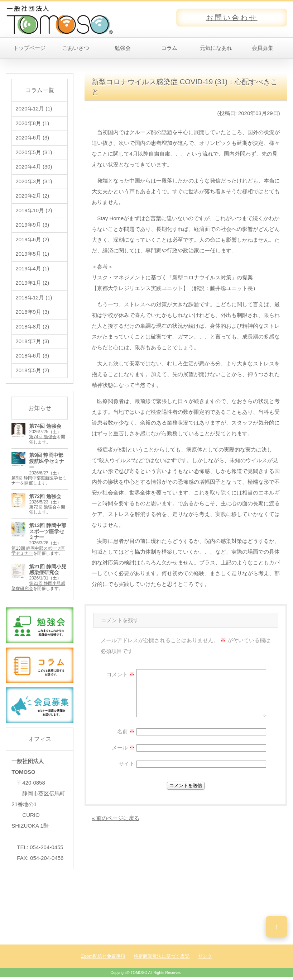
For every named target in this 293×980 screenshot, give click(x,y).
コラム (169, 48)
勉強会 (123, 48)
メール (123, 747)
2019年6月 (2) (32, 241)
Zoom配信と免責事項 (103, 959)
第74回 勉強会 (43, 440)
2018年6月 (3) (32, 359)
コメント (121, 674)
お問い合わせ (232, 18)
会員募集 (263, 48)
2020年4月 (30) (34, 168)
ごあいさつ (76, 48)
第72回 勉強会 (43, 510)
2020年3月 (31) (34, 182)
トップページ (29, 48)
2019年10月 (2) (34, 212)
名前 (126, 731)
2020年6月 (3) (32, 138)
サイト (127, 764)
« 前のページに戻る (116, 818)
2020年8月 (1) (32, 124)
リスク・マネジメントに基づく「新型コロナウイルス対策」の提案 (172, 277)
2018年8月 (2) (32, 329)
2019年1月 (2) (32, 285)
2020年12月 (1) (34, 109)
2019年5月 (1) (32, 256)
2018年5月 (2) (32, 373)
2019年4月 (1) (32, 271)
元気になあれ (216, 48)
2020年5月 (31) (34, 153)
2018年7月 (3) (32, 344)
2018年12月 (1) (34, 300)
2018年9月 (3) (32, 315)
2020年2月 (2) (32, 197)
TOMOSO (139, 976)
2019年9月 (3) (32, 226)
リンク (205, 959)
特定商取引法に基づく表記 (162, 959)
